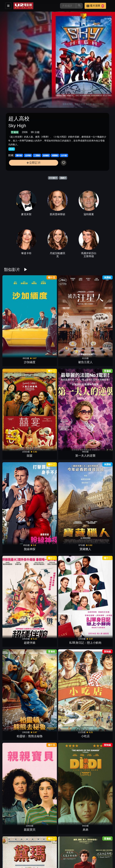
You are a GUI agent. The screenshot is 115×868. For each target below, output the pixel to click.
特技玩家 (71, 495)
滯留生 (44, 540)
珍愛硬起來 (71, 721)
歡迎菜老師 (44, 449)
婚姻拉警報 (17, 675)
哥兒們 (17, 811)
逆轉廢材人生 (17, 630)
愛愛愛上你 (44, 630)
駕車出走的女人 (17, 540)
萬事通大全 (17, 495)
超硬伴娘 (71, 359)
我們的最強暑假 (98, 630)
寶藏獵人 (44, 359)
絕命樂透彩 (71, 449)
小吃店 (44, 404)
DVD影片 (53, 178)
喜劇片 (63, 178)
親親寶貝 (71, 404)
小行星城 (17, 721)
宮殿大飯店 (98, 449)
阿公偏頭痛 (71, 540)
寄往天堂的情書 (17, 766)
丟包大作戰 (71, 811)
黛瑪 (17, 449)
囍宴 (71, 314)
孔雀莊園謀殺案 (71, 675)
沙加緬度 (17, 314)
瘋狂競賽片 (71, 856)
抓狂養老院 (98, 766)
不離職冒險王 (44, 766)
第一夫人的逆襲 (98, 314)
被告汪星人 (44, 314)
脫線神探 (17, 359)
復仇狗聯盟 (71, 630)
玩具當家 (44, 721)
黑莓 (98, 540)
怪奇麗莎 (44, 495)
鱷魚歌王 (44, 811)
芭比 (98, 675)
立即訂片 (34, 163)
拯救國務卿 (98, 495)
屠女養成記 (71, 766)
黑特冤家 (98, 811)
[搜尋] (68, 6)
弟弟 (98, 404)
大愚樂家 (44, 675)
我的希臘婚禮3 (44, 585)
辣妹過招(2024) (71, 585)
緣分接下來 (17, 585)
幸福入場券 (44, 856)
